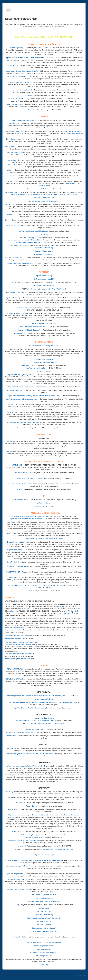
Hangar (10, 441)
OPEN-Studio (25, 194)
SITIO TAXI (10, 181)
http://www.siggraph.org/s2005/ (44, 279)
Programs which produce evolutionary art (21, 732)
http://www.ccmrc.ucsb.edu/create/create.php (21, 399)
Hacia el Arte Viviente (16, 99)
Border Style (15, 194)
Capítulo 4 (12, 611)
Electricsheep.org (12, 131)
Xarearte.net (21, 846)
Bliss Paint (19, 803)
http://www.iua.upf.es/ (14, 390)
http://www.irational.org (19, 245)
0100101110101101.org (14, 258)
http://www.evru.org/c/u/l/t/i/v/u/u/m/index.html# (44, 918)
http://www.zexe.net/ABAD (37, 189)
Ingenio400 (21, 489)
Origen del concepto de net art (19, 82)
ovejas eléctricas (75, 131)
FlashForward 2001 (19, 333)
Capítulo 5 (74, 611)
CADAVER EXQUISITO (22, 473)
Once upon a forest (13, 214)
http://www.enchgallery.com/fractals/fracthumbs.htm (29, 516)
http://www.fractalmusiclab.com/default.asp (20, 653)
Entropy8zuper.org (12, 139)
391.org (16, 905)
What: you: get (11, 225)
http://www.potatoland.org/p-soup (24, 120)
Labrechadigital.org (16, 48)
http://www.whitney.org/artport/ (25, 428)
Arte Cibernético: (13, 104)
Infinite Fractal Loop (13, 533)
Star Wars (34, 194)
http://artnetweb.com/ (44, 949)
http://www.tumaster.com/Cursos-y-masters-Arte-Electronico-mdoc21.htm (34, 396)
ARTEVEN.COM (17, 465)
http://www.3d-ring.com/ (44, 503)
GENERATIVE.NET (13, 572)
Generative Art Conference (15, 292)
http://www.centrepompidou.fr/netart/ (44, 362)
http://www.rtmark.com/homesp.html (19, 889)
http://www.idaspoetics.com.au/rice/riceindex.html (44, 942)
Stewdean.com (11, 736)
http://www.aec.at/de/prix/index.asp (33, 327)
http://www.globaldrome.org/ (44, 946)
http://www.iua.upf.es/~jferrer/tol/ (31, 835)
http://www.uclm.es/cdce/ (44, 359)
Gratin (8, 797)
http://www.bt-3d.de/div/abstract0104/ (28, 242)
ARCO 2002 (16, 282)
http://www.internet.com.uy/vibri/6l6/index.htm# (24, 240)
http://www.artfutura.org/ (44, 276)
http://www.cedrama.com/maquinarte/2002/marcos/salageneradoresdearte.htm (33, 860)
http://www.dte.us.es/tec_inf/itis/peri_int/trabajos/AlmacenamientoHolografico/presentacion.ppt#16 (43, 702)
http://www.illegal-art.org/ (44, 251)
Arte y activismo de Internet (22, 90)
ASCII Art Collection (44, 371)
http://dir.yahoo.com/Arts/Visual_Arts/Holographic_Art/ (33, 708)
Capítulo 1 (9, 604)
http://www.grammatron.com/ (44, 198)
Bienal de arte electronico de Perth (44, 323)
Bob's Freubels (12, 562)
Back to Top (81, 975)
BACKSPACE (12, 405)
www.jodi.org (10, 147)
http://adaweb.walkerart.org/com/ (44, 928)
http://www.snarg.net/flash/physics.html (44, 931)
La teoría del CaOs (14, 578)
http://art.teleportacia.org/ (16, 152)
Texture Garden (32, 806)
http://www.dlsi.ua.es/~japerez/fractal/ (18, 644)
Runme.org (9, 792)
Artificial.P (11, 809)
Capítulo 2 (65, 607)
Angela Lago (44, 965)
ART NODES (26, 95)
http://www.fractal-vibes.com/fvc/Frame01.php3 (22, 642)
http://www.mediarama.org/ (44, 855)
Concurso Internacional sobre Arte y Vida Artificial (48, 289)
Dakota (74, 194)
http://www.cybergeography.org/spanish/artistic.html (23, 766)
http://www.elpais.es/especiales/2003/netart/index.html (25, 58)
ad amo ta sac (10, 164)
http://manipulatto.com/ (44, 956)
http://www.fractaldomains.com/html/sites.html (26, 519)
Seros (7, 220)
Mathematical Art (18, 832)
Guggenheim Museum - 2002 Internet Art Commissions (27, 387)
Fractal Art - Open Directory (17, 566)
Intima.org (9, 204)
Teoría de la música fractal (14, 628)
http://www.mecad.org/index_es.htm (20, 375)
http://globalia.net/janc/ (13, 639)
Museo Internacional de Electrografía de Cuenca (44, 346)
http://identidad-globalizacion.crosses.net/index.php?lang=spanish (29, 754)
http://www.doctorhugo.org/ (17, 879)
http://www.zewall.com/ (34, 837)
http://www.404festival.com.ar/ (29, 330)
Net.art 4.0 (11, 66)
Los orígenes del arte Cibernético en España (22, 71)
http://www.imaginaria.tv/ (14, 874)
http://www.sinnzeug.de (28, 238)
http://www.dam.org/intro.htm (36, 368)
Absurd (10, 170)
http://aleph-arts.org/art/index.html (18, 866)
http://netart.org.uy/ (44, 921)
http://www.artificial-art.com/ (44, 718)
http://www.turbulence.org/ (44, 248)
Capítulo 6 (66, 613)
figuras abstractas (76, 133)
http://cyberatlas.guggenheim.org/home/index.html (25, 422)
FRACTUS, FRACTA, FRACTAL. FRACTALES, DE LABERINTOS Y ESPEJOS (35, 585)
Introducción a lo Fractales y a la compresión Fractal (44, 539)
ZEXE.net (13, 176)
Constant (17, 937)
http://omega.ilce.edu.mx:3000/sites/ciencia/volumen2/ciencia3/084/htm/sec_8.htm (36, 696)
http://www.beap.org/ (13, 298)
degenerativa (11, 160)
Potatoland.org (13, 123)
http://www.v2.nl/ (28, 366)
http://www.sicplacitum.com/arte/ (17, 313)
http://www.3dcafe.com (20, 500)
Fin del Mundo (12, 412)
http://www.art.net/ (44, 908)
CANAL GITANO (70, 183)
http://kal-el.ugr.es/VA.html (34, 729)
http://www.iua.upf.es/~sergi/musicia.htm (19, 659)
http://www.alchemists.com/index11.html (44, 952)
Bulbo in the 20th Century (48, 194)
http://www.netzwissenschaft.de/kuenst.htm (57, 849)
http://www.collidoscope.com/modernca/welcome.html (34, 720)
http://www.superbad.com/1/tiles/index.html (44, 201)
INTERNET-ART (33, 110)
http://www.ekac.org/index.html (44, 699)
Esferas (10, 451)
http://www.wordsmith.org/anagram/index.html (23, 840)
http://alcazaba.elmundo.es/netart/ (44, 895)
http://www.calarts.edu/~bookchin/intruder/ (33, 231)
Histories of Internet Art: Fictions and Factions (44, 901)
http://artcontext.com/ (44, 911)
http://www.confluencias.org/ (26, 308)
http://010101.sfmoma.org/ (44, 898)
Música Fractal (10, 619)
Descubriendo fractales (15, 542)
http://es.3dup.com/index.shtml (44, 506)
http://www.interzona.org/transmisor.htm (20, 263)
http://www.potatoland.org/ (44, 915)
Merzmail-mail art (13, 748)
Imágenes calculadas (14, 550)
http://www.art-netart (44, 925)
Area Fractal (11, 522)
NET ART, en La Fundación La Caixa (19, 77)
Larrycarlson (44, 234)
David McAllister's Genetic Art (44, 254)
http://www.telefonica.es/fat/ (44, 286)
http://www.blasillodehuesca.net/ (19, 484)
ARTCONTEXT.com (12, 192)
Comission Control (64, 194)
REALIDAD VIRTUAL (14, 669)
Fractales (31, 591)
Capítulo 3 (27, 609)
